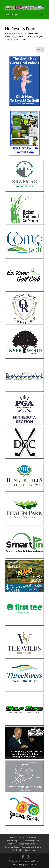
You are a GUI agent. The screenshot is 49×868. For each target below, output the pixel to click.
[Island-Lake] (25, 391)
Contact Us (30, 850)
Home (12, 838)
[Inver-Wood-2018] (25, 358)
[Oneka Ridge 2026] (25, 325)
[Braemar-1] (25, 191)
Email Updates (12, 847)
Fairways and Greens (31, 847)
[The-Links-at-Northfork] (25, 758)
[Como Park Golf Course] (25, 258)
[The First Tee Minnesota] (25, 625)
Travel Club (16, 850)
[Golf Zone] (25, 725)
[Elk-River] (25, 291)
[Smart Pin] (25, 558)
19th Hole (32, 838)
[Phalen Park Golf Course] (25, 525)
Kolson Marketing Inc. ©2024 (27, 863)
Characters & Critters (29, 844)
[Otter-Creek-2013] (25, 792)
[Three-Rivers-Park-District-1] (25, 692)
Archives (12, 844)
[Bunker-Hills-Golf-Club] (25, 491)
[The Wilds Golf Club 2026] (25, 658)
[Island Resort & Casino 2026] (25, 592)
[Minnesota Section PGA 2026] (25, 425)
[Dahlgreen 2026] (25, 458)
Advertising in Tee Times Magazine (23, 841)
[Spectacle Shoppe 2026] (25, 825)
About (21, 838)
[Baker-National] (25, 225)
